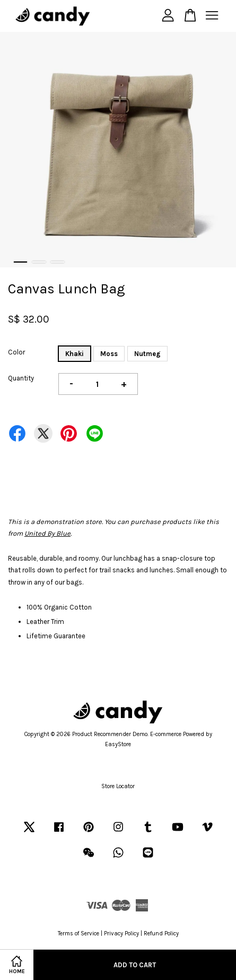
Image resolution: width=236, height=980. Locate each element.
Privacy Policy (121, 933)
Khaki (75, 354)
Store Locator (118, 786)
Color (16, 352)
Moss (109, 354)
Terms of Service (78, 933)
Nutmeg (147, 354)
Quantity (21, 378)
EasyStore (118, 744)
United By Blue (47, 533)
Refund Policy (161, 933)
